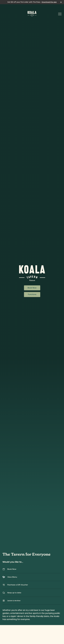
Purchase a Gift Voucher (32, 585)
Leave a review (32, 601)
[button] (60, 15)
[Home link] (32, 14)
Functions (32, 295)
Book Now (32, 288)
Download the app (49, 2)
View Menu (32, 577)
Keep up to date (32, 593)
